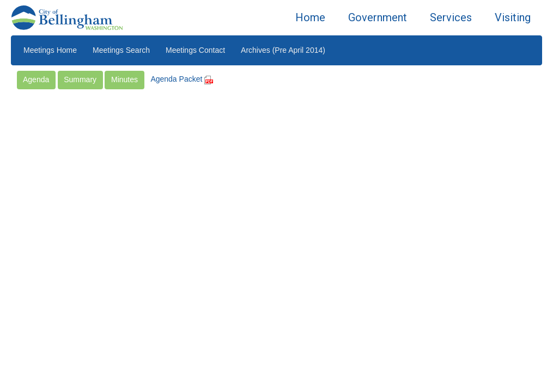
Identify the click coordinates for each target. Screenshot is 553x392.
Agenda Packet (182, 79)
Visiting (513, 17)
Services (451, 17)
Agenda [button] (36, 79)
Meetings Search (121, 50)
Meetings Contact (195, 50)
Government (378, 17)
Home (310, 17)
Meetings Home (50, 50)
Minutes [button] (124, 79)
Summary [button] (80, 79)
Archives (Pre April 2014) (283, 50)
